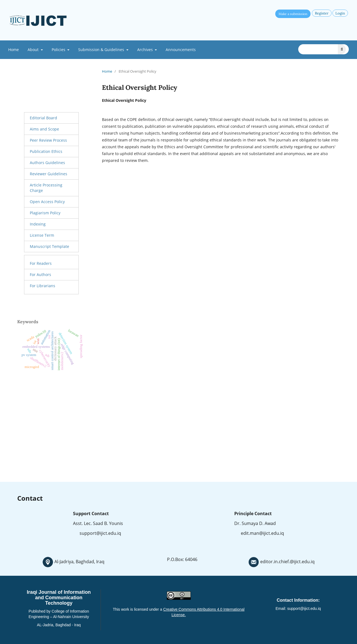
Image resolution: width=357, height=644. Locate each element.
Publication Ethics (46, 151)
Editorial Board (43, 118)
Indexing (38, 224)
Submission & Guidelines (102, 50)
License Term (42, 235)
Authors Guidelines (47, 163)
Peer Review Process (48, 140)
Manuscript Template (49, 246)
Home (14, 50)
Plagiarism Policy (45, 213)
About (34, 50)
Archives (146, 50)
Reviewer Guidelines (49, 174)
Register (322, 13)
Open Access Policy (47, 202)
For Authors (40, 274)
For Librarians (43, 286)
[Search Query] (324, 49)
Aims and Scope (44, 129)
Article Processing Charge (46, 188)
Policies (59, 50)
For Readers (41, 263)
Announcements (181, 50)
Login (340, 13)
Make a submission (293, 14)
